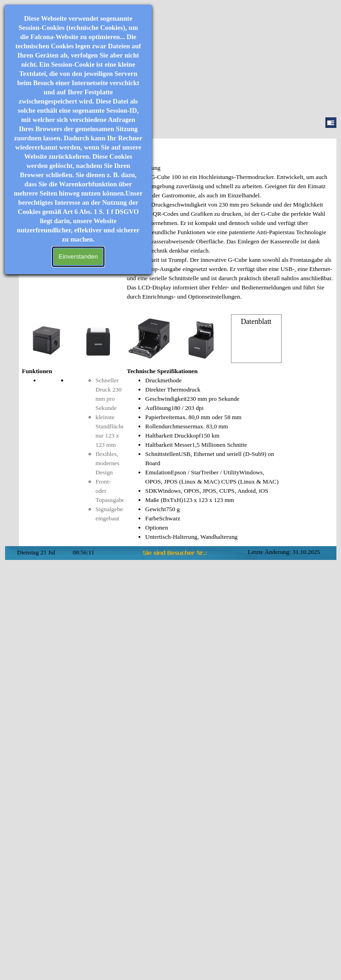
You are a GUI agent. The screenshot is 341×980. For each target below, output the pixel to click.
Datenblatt (256, 321)
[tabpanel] (230, 237)
